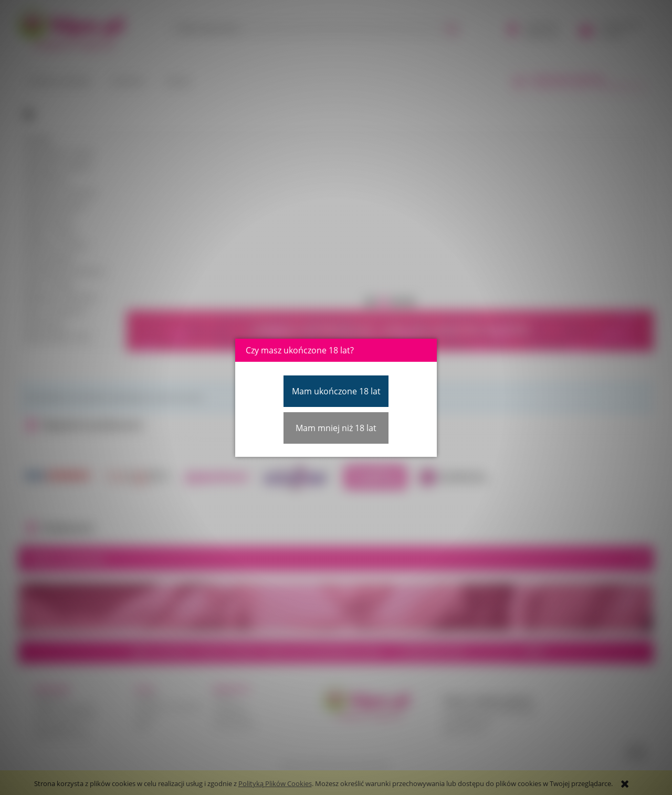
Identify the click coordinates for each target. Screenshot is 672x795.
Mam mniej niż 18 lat (336, 428)
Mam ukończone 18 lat (336, 391)
